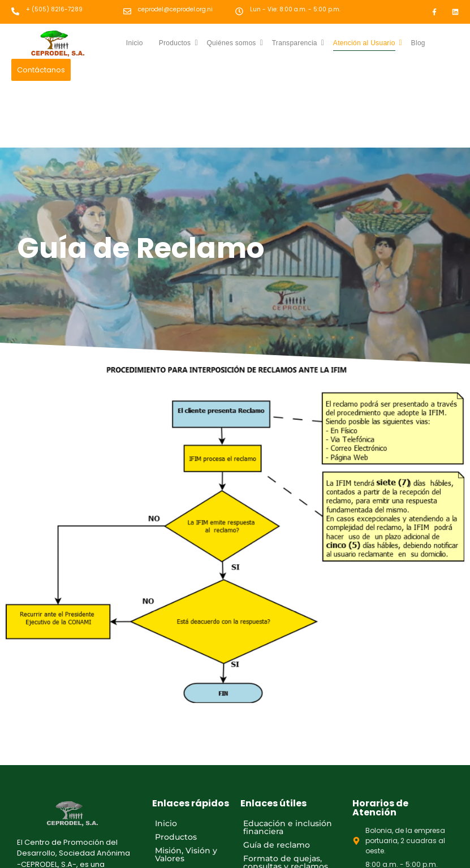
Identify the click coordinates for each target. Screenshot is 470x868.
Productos (178, 43)
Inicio (135, 43)
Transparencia (298, 43)
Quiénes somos (235, 43)
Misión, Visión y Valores (186, 854)
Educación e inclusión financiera (288, 827)
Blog (418, 43)
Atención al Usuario (368, 43)
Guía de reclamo (277, 845)
